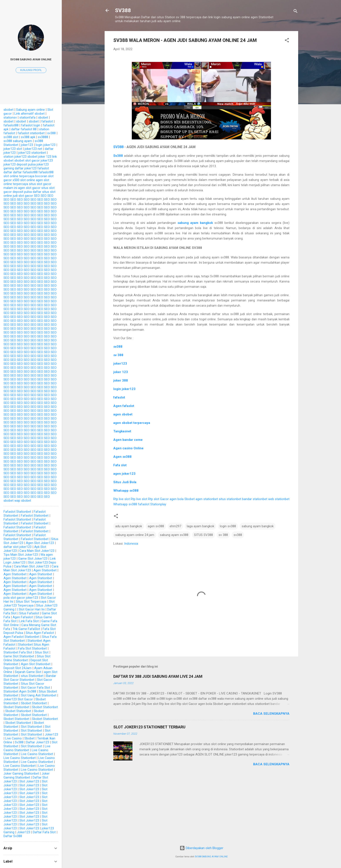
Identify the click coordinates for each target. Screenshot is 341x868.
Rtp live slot (122, 499)
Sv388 (19, 742)
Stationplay (158, 504)
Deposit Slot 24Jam (18, 668)
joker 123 (121, 372)
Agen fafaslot (124, 406)
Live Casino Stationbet (27, 748)
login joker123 (124, 389)
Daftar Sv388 (13, 836)
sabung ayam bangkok (195, 223)
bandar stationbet (255, 499)
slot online (28, 180)
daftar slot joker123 (18, 547)
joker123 (120, 364)
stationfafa (27, 117)
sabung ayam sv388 (174, 535)
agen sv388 (156, 526)
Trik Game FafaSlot (26, 629)
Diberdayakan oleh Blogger (201, 848)
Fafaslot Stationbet (17, 512)
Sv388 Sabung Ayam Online (31, 59)
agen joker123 (124, 474)
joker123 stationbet (32, 153)
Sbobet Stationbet (34, 703)
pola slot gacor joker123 (21, 598)
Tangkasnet (122, 431)
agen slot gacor (29, 188)
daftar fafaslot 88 (24, 129)
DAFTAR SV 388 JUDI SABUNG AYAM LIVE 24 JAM (158, 676)
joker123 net (33, 149)
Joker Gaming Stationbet (21, 774)
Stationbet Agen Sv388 (20, 691)
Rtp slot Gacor (158, 499)
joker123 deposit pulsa (20, 164)
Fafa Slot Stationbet (32, 648)
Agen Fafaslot (23, 617)
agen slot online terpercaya (26, 182)
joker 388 (121, 380)
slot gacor (33, 160)
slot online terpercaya (19, 176)
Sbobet (29, 738)
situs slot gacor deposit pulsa (29, 190)
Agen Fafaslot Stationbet (21, 637)
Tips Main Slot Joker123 (21, 555)
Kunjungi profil (31, 70)
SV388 (123, 10)
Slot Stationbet (32, 727)
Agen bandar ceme (128, 440)
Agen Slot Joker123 (40, 543)
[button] (287, 41)
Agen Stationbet (45, 570)
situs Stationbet (32, 676)
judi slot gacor (23, 196)
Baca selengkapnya (271, 714)
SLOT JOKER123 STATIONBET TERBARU (149, 727)
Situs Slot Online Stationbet (27, 658)
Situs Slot (42, 652)
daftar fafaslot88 (25, 172)
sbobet (8, 110)
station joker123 (15, 157)
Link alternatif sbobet (29, 114)
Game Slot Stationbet (19, 656)
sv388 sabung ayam (18, 141)
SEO (37, 196)
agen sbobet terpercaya (132, 423)
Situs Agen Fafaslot (40, 633)
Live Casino (13, 738)
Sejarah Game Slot (28, 672)
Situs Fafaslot (29, 613)
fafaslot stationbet (31, 133)
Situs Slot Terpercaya (31, 602)
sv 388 (223, 535)
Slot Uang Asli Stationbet (39, 695)
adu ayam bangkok (129, 526)
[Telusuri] (296, 12)
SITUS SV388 (203, 535)
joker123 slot (13, 149)
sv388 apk (28, 137)
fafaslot (119, 397)
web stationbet (279, 499)
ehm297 (175, 526)
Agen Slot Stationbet (36, 664)
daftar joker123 (26, 168)
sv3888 (43, 137)
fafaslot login (31, 125)
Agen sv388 (122, 457)
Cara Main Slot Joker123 (37, 551)
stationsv (10, 117)
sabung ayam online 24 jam (135, 535)
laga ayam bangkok (201, 526)
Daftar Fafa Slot (44, 832)
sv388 (238, 535)
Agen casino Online (128, 448)
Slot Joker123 (29, 781)
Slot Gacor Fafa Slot (35, 688)
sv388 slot (11, 137)
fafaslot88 (11, 125)
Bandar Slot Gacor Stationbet (30, 678)
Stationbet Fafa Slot (18, 652)
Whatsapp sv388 (126, 491)
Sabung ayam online (30, 110)
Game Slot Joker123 (33, 559)
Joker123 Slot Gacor (18, 699)
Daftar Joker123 (38, 742)
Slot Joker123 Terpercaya (29, 603)
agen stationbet (207, 499)
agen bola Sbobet (182, 499)
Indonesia (131, 544)
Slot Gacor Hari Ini (32, 609)
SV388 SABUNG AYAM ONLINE (211, 857)
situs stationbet (230, 499)
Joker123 (51, 734)
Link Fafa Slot (29, 621)
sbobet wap (12, 501)
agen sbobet (123, 414)
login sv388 (228, 526)
